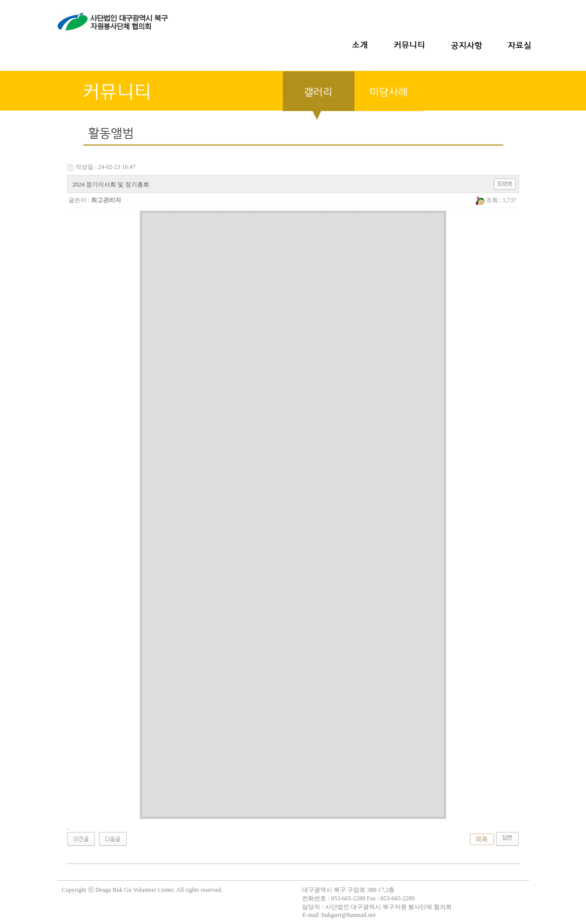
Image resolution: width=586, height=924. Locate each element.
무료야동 (12, 876)
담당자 (311, 907)
